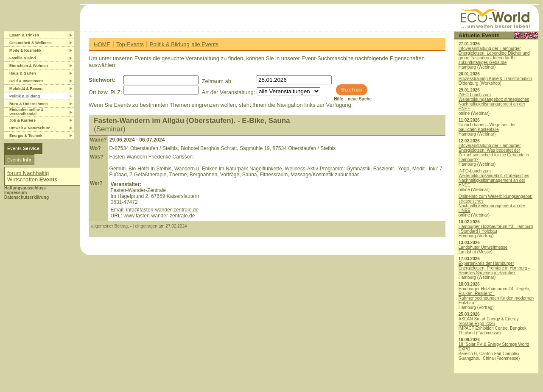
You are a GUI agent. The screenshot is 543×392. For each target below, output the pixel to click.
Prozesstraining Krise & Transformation (495, 79)
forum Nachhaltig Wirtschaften (32, 176)
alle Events (205, 44)
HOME (102, 44)
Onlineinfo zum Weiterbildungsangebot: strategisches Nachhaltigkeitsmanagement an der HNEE (495, 203)
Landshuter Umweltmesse (483, 247)
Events (23, 148)
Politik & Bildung (170, 44)
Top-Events (130, 44)
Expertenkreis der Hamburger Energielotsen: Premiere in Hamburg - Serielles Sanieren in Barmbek (494, 268)
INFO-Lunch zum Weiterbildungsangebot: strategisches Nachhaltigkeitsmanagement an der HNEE (494, 102)
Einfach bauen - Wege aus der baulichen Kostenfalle (487, 127)
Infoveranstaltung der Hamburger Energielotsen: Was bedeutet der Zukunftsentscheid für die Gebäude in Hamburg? (494, 153)
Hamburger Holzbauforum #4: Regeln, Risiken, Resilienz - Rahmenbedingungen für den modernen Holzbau (496, 296)
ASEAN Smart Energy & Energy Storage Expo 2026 (489, 321)
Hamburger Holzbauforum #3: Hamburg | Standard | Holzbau (496, 229)
